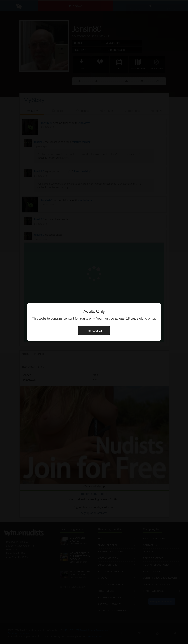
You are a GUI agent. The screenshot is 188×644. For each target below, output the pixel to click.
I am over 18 (94, 330)
